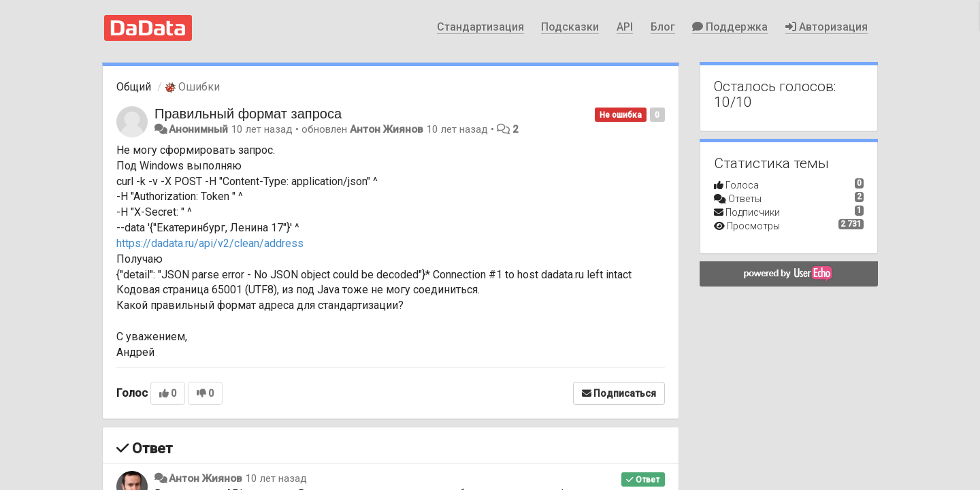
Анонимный (198, 129)
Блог (663, 27)
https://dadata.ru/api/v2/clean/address (210, 243)
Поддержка (730, 27)
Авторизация (827, 27)
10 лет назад (276, 478)
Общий (134, 87)
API (625, 27)
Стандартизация (480, 27)
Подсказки (570, 27)
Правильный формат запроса (248, 114)
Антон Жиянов (387, 129)
